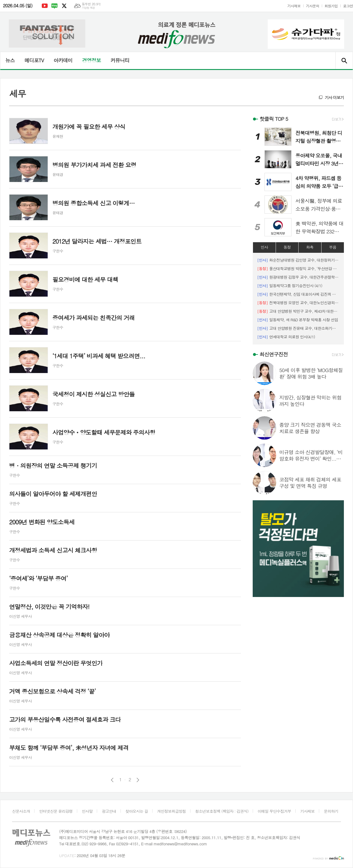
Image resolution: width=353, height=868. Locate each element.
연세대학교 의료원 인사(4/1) (286, 337)
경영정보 (91, 60)
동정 (287, 247)
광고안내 (109, 811)
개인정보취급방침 (171, 811)
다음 (138, 780)
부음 (333, 247)
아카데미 (63, 60)
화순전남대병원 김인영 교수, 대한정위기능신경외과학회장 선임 (298, 260)
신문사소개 (21, 811)
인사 (264, 247)
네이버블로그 (54, 6)
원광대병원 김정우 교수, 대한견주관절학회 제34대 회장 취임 (298, 277)
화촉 (310, 247)
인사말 (87, 811)
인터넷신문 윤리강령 (56, 811)
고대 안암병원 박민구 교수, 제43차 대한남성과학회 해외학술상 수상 (298, 311)
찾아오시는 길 (137, 811)
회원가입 (331, 6)
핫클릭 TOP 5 (274, 119)
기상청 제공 (88, 8)
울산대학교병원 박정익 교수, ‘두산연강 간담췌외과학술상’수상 (298, 269)
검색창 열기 (344, 61)
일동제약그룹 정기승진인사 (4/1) (290, 286)
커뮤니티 (120, 60)
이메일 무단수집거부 (274, 811)
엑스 (64, 6)
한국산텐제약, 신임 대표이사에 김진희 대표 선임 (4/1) (298, 294)
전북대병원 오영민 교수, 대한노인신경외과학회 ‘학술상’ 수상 (298, 303)
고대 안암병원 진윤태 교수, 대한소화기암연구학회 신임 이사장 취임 (298, 328)
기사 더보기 (334, 97)
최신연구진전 (274, 354)
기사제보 (294, 6)
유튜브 (45, 6)
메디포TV (34, 60)
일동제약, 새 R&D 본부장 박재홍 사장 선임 (298, 320)
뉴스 (10, 60)
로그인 (348, 6)
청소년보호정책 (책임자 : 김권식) (222, 811)
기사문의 (313, 6)
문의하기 (331, 811)
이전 (112, 780)
